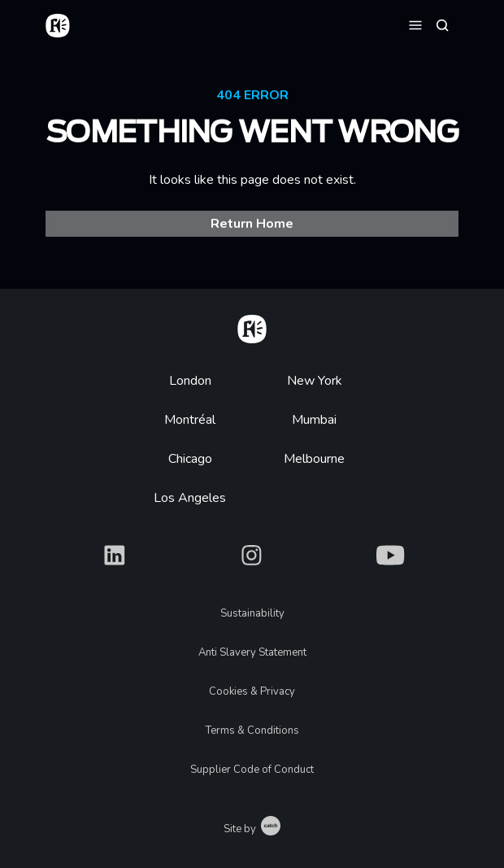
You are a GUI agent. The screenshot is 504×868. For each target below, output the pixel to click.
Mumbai (314, 420)
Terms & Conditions (252, 731)
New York (315, 381)
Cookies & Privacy (252, 691)
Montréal (190, 420)
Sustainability (252, 613)
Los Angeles (190, 498)
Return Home (252, 224)
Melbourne (314, 459)
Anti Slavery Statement (252, 652)
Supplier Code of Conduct (252, 770)
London (190, 381)
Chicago (190, 459)
